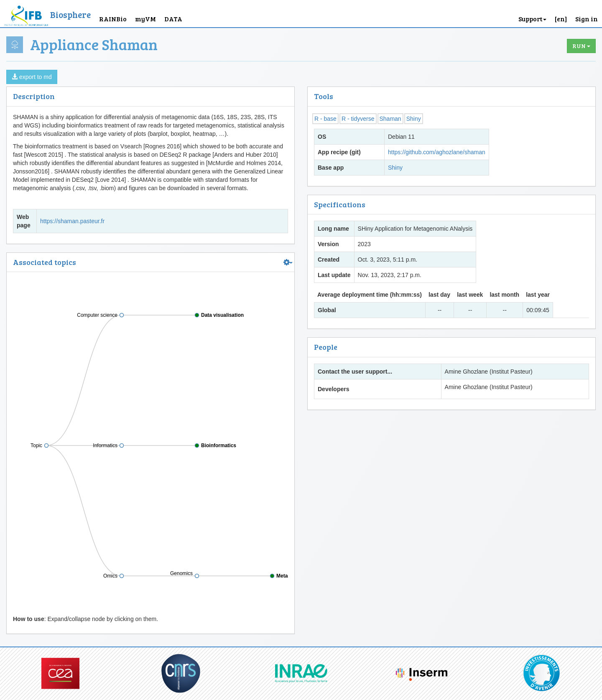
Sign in (587, 19)
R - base (325, 119)
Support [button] (532, 19)
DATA (173, 19)
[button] (561, 14)
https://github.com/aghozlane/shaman (437, 152)
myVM (145, 19)
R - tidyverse (358, 119)
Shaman (390, 119)
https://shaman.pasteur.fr (72, 221)
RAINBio (113, 19)
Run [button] (581, 46)
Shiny (414, 119)
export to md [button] (32, 77)
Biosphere (70, 14)
